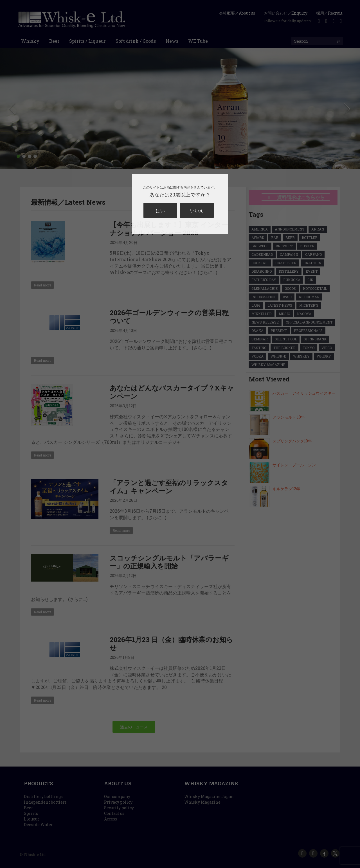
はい (160, 210)
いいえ (197, 210)
